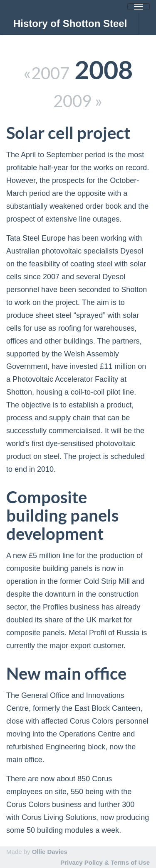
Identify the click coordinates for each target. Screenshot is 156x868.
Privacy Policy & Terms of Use (105, 862)
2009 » (78, 101)
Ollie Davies (50, 852)
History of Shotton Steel (70, 23)
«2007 (46, 73)
